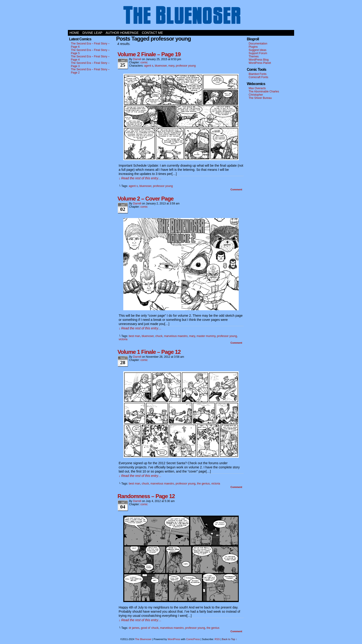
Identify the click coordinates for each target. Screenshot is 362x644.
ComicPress (193, 639)
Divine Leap (92, 33)
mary (171, 66)
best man (134, 336)
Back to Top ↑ (229, 639)
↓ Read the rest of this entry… (140, 178)
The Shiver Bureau (260, 98)
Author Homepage (122, 33)
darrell (137, 59)
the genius (203, 484)
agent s (149, 66)
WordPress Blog (259, 60)
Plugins (253, 47)
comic (144, 62)
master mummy (206, 336)
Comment (236, 189)
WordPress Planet (260, 63)
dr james (134, 628)
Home (74, 33)
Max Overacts (257, 88)
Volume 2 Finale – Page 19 (149, 54)
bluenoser (161, 66)
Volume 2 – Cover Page (146, 199)
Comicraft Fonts (258, 77)
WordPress (174, 639)
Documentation (258, 44)
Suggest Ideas (258, 50)
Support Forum (258, 53)
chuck (159, 336)
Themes (254, 56)
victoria (123, 339)
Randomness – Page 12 (146, 496)
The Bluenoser (181, 16)
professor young (186, 66)
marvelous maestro (176, 336)
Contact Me (152, 33)
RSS (217, 639)
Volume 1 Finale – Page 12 (149, 352)
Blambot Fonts (258, 74)
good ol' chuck (150, 628)
